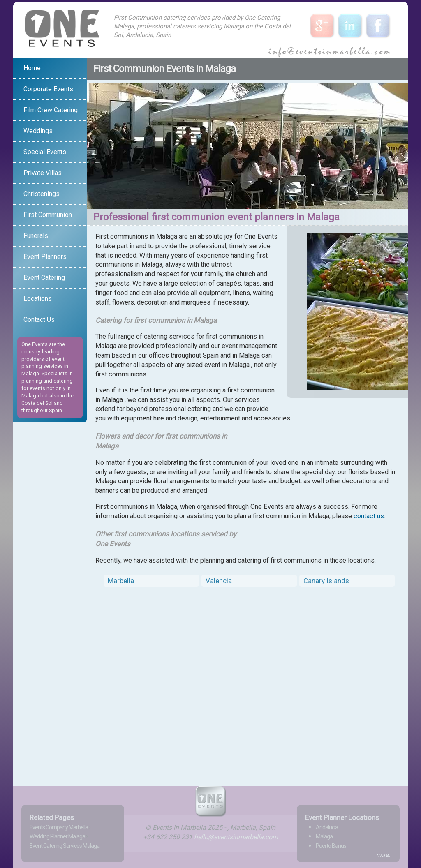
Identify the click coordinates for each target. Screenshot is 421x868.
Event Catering (44, 278)
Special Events (45, 152)
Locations (38, 299)
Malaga (324, 836)
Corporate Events (48, 89)
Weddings (38, 131)
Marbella (121, 581)
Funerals (36, 236)
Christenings (42, 194)
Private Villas (43, 173)
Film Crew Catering (51, 110)
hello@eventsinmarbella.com (236, 837)
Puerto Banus (331, 846)
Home (32, 68)
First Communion (48, 215)
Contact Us (39, 320)
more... (384, 855)
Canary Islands (326, 581)
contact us (369, 516)
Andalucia (327, 827)
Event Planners (45, 257)
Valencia (219, 581)
